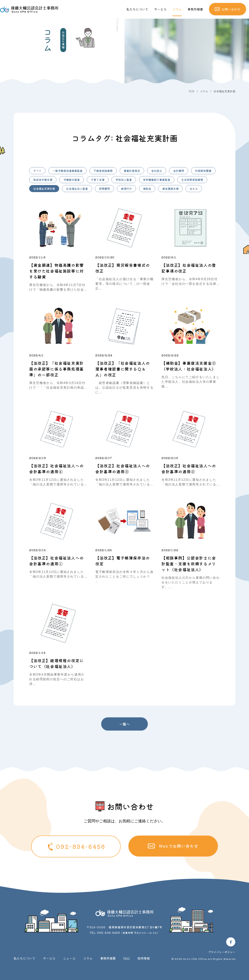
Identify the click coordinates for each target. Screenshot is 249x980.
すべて (37, 171)
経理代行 (126, 189)
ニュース (69, 958)
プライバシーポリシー (222, 952)
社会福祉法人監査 (77, 189)
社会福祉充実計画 (44, 189)
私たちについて (139, 9)
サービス (162, 9)
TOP (192, 91)
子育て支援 (98, 180)
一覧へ (124, 724)
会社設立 (157, 171)
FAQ (127, 958)
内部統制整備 (203, 171)
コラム (178, 9)
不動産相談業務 (103, 171)
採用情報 (144, 958)
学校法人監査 (124, 180)
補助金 (147, 189)
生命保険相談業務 (192, 180)
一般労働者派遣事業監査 (68, 171)
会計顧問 (179, 171)
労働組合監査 (72, 180)
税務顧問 (104, 189)
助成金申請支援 (43, 180)
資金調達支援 (170, 189)
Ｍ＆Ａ (194, 189)
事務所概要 (196, 9)
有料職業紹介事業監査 (157, 180)
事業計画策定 (132, 171)
